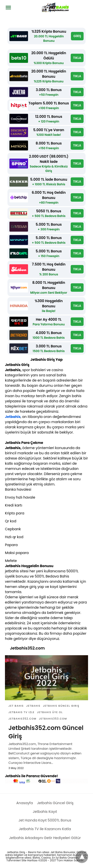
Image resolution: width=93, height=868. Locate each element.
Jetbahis (13, 417)
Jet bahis (16, 706)
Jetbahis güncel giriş (61, 706)
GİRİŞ (77, 36)
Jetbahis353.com (53, 719)
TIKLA (77, 58)
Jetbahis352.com (22, 719)
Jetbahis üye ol (50, 712)
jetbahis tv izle (21, 712)
